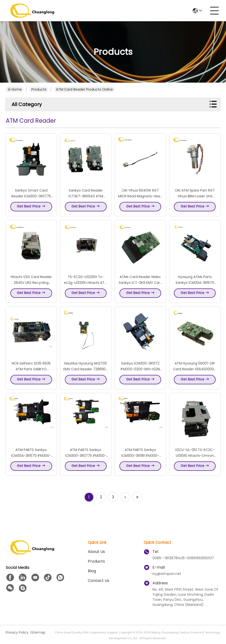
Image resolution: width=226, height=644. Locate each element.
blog (92, 571)
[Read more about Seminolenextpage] (125, 497)
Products (39, 89)
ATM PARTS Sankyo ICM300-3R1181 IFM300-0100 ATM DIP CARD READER (140, 457)
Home (15, 89)
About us (96, 552)
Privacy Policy (17, 632)
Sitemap (38, 632)
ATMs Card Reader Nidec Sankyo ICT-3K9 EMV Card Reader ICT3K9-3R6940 (140, 284)
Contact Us (99, 581)
